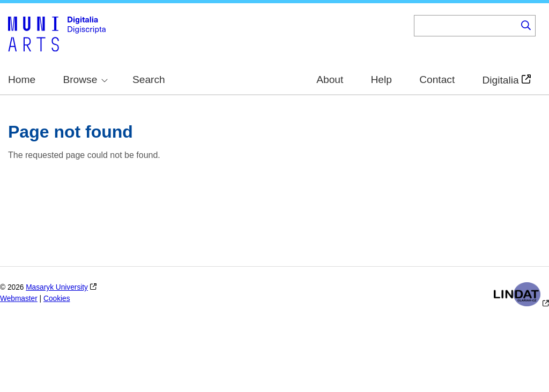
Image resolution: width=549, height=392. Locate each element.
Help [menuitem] (381, 80)
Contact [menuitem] (437, 80)
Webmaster (19, 299)
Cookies (57, 299)
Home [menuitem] (22, 80)
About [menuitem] (330, 80)
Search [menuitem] (149, 80)
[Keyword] (465, 26)
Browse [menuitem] (85, 80)
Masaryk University (57, 287)
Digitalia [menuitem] (500, 80)
